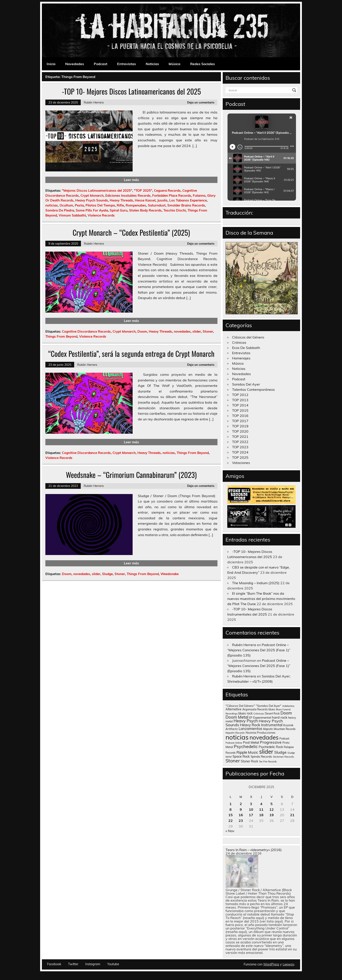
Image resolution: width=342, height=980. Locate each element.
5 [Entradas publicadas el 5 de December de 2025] (272, 804)
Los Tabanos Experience (188, 200)
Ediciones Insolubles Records (128, 195)
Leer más (131, 180)
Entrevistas (127, 64)
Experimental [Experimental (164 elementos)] (262, 717)
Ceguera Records (167, 190)
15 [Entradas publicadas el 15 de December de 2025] (231, 815)
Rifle (120, 205)
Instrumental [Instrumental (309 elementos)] (272, 725)
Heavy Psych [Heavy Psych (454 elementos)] (246, 721)
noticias (52, 205)
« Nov (230, 831)
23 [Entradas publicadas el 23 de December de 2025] (241, 821)
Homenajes (241, 358)
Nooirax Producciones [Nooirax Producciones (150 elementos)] (261, 733)
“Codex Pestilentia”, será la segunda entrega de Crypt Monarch (131, 354)
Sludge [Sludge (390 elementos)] (280, 752)
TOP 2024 (240, 452)
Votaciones (241, 463)
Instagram (93, 964)
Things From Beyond (61, 336)
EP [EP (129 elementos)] (251, 718)
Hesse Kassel (145, 200)
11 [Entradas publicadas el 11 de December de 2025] (261, 809)
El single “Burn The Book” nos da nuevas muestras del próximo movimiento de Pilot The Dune (261, 599)
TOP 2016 (240, 416)
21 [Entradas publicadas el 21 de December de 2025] (292, 815)
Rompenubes (136, 205)
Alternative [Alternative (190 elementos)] (233, 709)
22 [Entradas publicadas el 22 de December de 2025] (231, 821)
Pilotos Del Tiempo (100, 205)
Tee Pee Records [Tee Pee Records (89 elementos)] (268, 762)
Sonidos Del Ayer (246, 384)
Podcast (101, 64)
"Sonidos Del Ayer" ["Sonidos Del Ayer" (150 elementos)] (269, 706)
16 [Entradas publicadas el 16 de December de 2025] (241, 815)
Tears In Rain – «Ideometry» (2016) (254, 850)
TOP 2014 (240, 405)
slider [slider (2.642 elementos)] (266, 752)
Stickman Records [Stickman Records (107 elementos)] (283, 757)
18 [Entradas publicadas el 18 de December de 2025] (261, 815)
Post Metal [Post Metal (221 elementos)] (251, 742)
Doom (142, 331)
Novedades (75, 64)
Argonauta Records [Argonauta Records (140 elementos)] (255, 709)
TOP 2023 (240, 447)
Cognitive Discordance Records (86, 331)
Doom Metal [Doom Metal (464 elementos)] (237, 717)
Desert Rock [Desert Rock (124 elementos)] (272, 713)
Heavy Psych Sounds (92, 200)
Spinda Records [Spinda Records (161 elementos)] (261, 756)
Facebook (54, 964)
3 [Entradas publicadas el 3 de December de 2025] (251, 804)
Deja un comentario (201, 102)
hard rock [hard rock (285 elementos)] (280, 717)
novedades (182, 331)
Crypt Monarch (92, 195)
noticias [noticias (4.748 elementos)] (237, 737)
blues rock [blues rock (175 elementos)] (245, 713)
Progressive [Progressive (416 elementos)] (271, 742)
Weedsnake (170, 574)
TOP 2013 (240, 400)
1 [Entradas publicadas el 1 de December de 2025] (231, 804)
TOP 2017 (240, 421)
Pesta (79, 205)
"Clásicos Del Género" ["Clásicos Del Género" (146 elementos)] (240, 706)
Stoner (208, 331)
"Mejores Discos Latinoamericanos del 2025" (97, 190)
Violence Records (101, 215)
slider (197, 331)
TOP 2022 (240, 442)
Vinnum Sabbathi (72, 215)
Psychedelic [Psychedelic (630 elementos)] (246, 746)
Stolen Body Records (145, 210)
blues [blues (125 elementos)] (272, 709)
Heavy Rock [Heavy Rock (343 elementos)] (250, 725)
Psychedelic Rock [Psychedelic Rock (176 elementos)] (271, 747)
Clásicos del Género (248, 337)
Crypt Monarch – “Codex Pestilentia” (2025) (131, 232)
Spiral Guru (119, 210)
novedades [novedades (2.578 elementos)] (264, 737)
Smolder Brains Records (186, 205)
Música (174, 64)
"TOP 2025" (143, 190)
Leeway (288, 964)
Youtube (113, 964)
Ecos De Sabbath (246, 348)
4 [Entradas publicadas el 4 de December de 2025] (261, 804)
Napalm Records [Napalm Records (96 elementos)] (235, 733)
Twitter (73, 964)
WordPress (271, 964)
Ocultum (66, 205)
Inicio (51, 64)
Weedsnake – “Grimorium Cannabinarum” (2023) (131, 475)
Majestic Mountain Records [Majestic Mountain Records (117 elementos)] (279, 729)
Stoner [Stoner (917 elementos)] (233, 761)
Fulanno (199, 195)
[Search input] (260, 90)
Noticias (152, 64)
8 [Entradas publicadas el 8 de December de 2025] (231, 809)
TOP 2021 (240, 437)
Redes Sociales (203, 64)
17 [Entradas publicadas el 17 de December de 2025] (251, 815)
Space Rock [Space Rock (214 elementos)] (241, 756)
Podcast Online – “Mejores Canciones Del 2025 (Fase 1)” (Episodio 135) (259, 650)
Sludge (107, 574)
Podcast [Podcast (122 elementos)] (284, 739)
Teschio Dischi (175, 210)
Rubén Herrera (94, 102)
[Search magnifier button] (294, 90)
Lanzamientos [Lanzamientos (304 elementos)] (250, 729)
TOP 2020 (240, 431)
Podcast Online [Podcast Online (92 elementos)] (234, 743)
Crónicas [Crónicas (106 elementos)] (259, 713)
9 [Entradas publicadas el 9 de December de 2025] (241, 809)
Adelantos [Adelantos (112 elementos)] (288, 706)
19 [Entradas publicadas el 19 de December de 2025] (272, 815)
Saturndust (157, 205)
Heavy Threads (121, 200)
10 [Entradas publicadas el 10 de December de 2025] (251, 809)
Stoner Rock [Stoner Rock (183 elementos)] (249, 761)
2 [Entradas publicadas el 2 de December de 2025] (241, 804)
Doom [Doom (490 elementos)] (286, 713)
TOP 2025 (240, 457)
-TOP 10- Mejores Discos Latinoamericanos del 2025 (131, 91)
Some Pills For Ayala (92, 210)
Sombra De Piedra (60, 210)
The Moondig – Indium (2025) (256, 583)
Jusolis (162, 200)
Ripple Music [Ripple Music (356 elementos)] (247, 752)
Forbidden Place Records (172, 195)
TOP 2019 (240, 426)
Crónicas (239, 342)
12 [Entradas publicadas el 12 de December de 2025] (272, 809)
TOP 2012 (240, 395)
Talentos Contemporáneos (253, 389)
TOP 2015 (240, 410)
